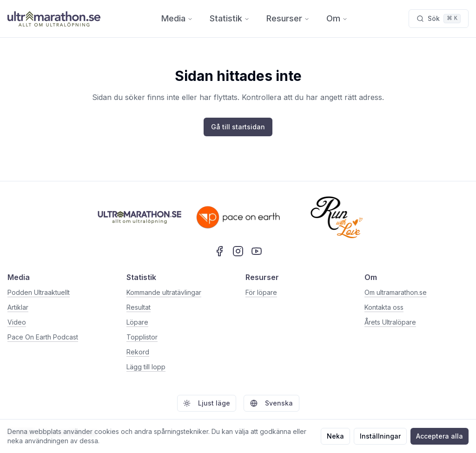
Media (177, 18)
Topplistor (142, 337)
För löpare (261, 292)
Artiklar (18, 307)
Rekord (138, 352)
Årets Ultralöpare (390, 322)
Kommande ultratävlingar (164, 292)
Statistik (230, 18)
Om (337, 18)
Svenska (271, 403)
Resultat (139, 307)
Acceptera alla (440, 436)
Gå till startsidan (238, 127)
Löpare (137, 322)
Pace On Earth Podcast (43, 337)
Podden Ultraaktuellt (39, 292)
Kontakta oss (384, 307)
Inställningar (380, 436)
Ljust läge (207, 403)
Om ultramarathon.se (396, 292)
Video (17, 322)
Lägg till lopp (146, 367)
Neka (335, 436)
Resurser (288, 18)
